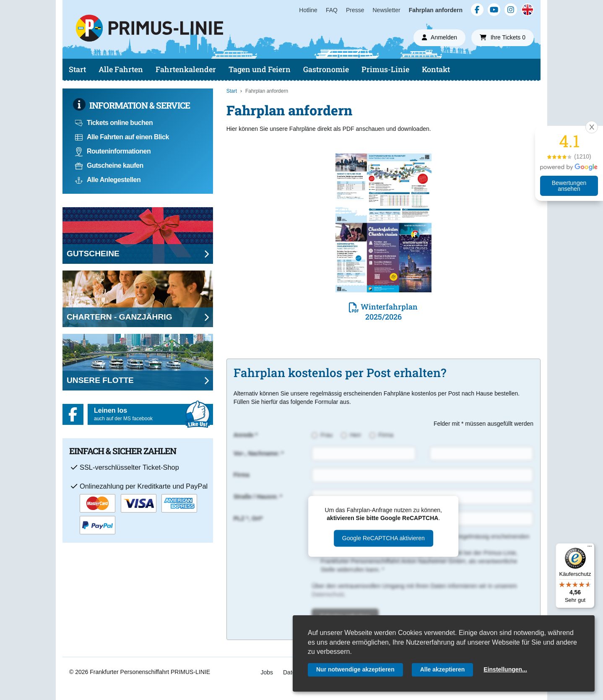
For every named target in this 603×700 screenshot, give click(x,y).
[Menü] (590, 548)
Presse (355, 10)
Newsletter (387, 10)
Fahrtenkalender (186, 69)
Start (77, 69)
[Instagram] (511, 10)
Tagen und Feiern (260, 69)
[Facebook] (477, 10)
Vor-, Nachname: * (259, 453)
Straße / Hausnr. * (258, 497)
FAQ (332, 10)
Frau (326, 435)
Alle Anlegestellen (108, 180)
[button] (592, 127)
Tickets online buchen (114, 123)
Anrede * (246, 435)
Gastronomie (326, 69)
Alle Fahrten (121, 69)
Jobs (267, 672)
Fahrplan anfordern (436, 10)
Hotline (308, 10)
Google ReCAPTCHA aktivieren (383, 538)
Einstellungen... (505, 669)
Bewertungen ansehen (569, 186)
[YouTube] (494, 10)
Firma (386, 435)
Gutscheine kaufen (109, 165)
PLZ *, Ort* (248, 518)
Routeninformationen (113, 151)
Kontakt (436, 69)
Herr (355, 435)
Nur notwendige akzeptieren (355, 669)
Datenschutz (328, 594)
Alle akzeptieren (443, 669)
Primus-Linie (385, 69)
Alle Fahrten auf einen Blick (122, 137)
